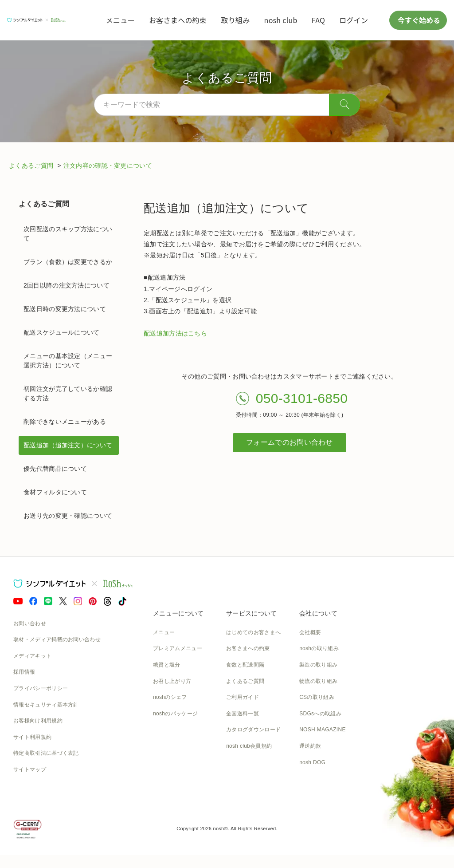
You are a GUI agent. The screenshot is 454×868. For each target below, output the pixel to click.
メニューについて (178, 613)
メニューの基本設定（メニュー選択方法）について (68, 361)
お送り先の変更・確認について (68, 516)
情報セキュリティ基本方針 (46, 705)
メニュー (120, 20)
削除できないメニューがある (65, 422)
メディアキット (32, 656)
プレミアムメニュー (178, 648)
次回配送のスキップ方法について (68, 234)
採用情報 (24, 672)
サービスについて (251, 613)
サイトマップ (30, 769)
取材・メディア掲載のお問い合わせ (57, 639)
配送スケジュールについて (62, 332)
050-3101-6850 (302, 398)
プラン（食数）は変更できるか (68, 262)
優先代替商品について (55, 469)
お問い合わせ (30, 623)
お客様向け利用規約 (38, 721)
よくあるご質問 (32, 166)
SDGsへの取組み (320, 714)
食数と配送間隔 (245, 665)
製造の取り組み (318, 665)
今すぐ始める (418, 20)
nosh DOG (312, 762)
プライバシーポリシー (41, 688)
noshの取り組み (319, 648)
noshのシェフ (170, 697)
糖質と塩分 (167, 665)
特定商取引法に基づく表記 (46, 753)
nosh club (281, 20)
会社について (318, 613)
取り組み (235, 20)
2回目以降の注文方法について (67, 285)
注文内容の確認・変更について (108, 166)
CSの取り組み (317, 697)
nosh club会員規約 (249, 746)
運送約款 (310, 746)
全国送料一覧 (243, 714)
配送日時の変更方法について (65, 309)
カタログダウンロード (253, 730)
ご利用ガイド (243, 697)
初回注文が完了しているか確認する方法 (68, 393)
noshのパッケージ (175, 714)
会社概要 (310, 632)
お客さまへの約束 (178, 20)
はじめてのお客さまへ (253, 632)
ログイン (354, 20)
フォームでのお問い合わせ (290, 442)
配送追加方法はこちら (175, 333)
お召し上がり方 (172, 681)
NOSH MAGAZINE (323, 730)
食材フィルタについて (55, 492)
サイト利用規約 (32, 737)
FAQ (318, 20)
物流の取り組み (318, 681)
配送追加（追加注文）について (68, 445)
